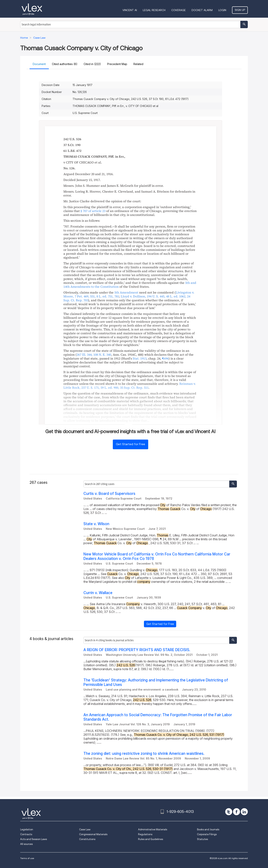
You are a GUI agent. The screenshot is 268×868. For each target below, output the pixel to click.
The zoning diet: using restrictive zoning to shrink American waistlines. (144, 754)
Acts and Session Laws (34, 839)
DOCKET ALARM (202, 10)
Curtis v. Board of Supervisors (109, 494)
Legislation (27, 829)
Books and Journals (208, 829)
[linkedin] (244, 812)
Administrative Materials (153, 829)
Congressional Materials (93, 834)
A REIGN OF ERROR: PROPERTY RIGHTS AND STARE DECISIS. (137, 650)
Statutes (202, 839)
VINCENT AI (130, 10)
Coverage (179, 10)
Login (222, 10)
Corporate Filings (207, 834)
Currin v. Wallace (98, 593)
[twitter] (229, 812)
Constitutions (87, 839)
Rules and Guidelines (151, 839)
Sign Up (240, 10)
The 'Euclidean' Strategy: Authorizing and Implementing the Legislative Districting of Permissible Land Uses (156, 682)
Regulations (145, 834)
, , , (127, 298)
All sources (26, 844)
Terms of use (27, 858)
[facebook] (236, 812)
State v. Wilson (96, 524)
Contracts (26, 834)
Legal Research (154, 10)
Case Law (85, 829)
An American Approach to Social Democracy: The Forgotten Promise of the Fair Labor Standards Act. (158, 717)
